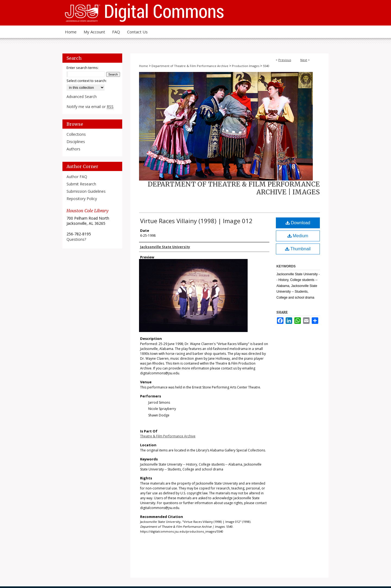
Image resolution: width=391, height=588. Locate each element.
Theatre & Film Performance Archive (168, 436)
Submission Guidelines (86, 191)
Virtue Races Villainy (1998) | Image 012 (196, 221)
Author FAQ (77, 177)
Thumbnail (298, 249)
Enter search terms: (83, 68)
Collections (76, 134)
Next (304, 60)
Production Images (246, 66)
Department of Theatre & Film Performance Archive (190, 66)
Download (298, 223)
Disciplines (76, 142)
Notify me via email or (90, 107)
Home (144, 66)
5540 (266, 66)
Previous (285, 60)
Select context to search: (87, 81)
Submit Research (81, 184)
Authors (73, 149)
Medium (298, 236)
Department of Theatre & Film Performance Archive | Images (234, 188)
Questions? (76, 239)
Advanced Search (82, 97)
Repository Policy (82, 199)
